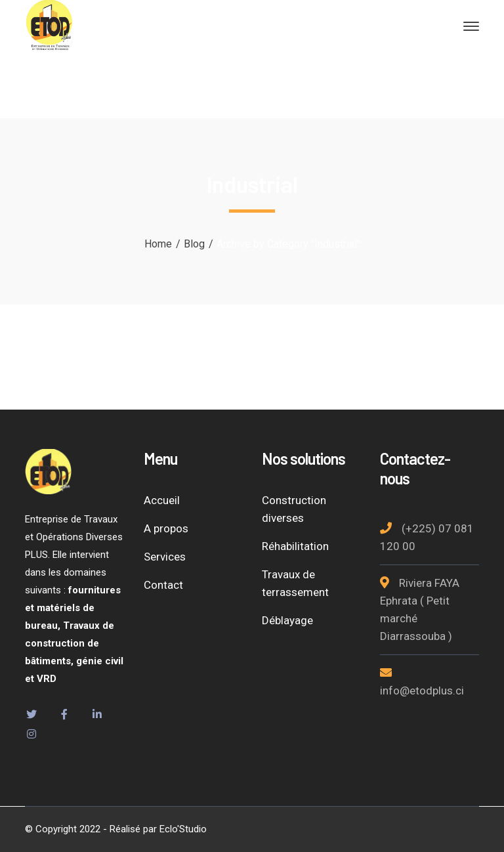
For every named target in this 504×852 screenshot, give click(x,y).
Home (158, 244)
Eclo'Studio (183, 829)
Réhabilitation (295, 546)
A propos (166, 528)
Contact (163, 585)
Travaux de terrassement (295, 583)
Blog (194, 244)
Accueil (162, 500)
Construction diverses (294, 509)
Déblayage (287, 620)
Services (165, 557)
